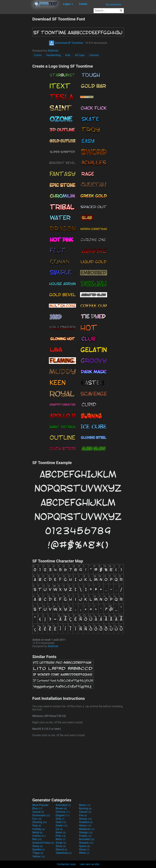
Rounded (87, 839)
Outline (39, 836)
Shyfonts (53, 51)
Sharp (38, 846)
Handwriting (53, 55)
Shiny (61, 846)
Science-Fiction (43, 843)
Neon (61, 832)
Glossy (85, 819)
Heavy (85, 825)
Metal (37, 832)
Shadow (86, 843)
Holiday (39, 829)
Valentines (64, 853)
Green (62, 825)
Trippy (38, 853)
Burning (85, 808)
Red (37, 839)
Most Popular (40, 805)
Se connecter (113, 4)
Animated (63, 805)
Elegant (63, 815)
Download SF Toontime (66, 43)
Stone (84, 849)
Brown (61, 808)
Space (84, 846)
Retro (61, 839)
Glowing (40, 822)
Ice (59, 829)
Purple (85, 836)
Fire (83, 815)
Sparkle (38, 849)
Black (85, 805)
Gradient (86, 822)
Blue (37, 808)
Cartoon (94, 55)
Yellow (39, 856)
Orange (86, 832)
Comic (38, 55)
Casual (38, 812)
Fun (37, 819)
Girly (60, 819)
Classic (85, 812)
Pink (61, 836)
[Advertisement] (16, 67)
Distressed (41, 815)
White (84, 853)
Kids (68, 55)
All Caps (80, 55)
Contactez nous (66, 864)
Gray (37, 825)
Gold (61, 822)
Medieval (87, 829)
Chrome (63, 812)
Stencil (61, 849)
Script (61, 843)
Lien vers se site (90, 864)
